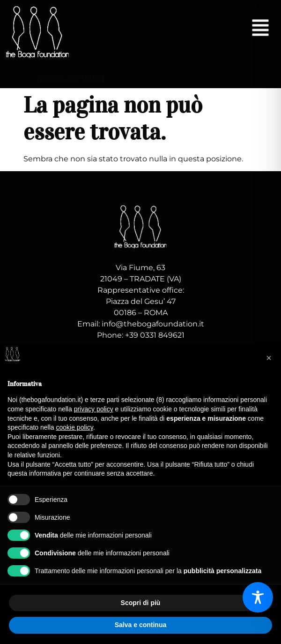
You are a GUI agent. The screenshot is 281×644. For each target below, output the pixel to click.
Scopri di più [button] (141, 603)
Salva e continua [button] (140, 625)
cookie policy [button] (75, 427)
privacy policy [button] (94, 409)
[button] (260, 29)
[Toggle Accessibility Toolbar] (258, 597)
